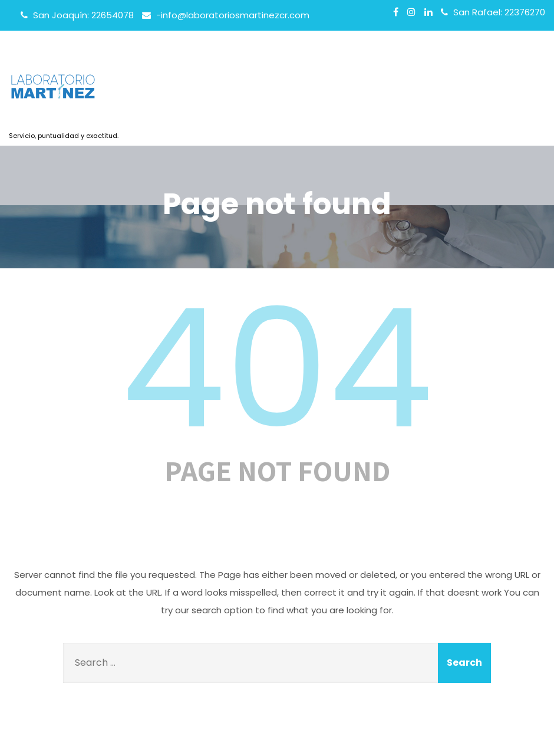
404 (277, 369)
